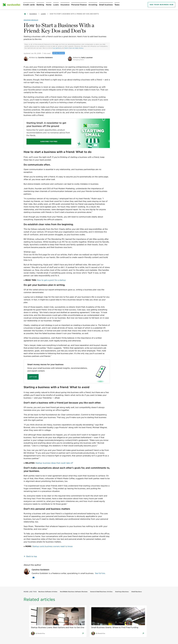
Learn (43, 14)
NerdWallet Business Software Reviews (74, 592)
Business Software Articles (48, 592)
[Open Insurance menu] (65, 5)
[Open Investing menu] (93, 5)
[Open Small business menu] (106, 5)
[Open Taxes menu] (117, 5)
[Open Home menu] (49, 5)
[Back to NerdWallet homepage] (25, 14)
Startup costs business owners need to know (53, 546)
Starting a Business (122, 592)
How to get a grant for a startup (51, 280)
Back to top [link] (32, 556)
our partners (57, 48)
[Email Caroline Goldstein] (33, 577)
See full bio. (100, 573)
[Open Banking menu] (40, 5)
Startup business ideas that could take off (54, 463)
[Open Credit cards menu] (29, 5)
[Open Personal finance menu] (79, 5)
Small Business (137, 592)
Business (33, 14)
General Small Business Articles (101, 592)
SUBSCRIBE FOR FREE (49, 141)
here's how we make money (74, 48)
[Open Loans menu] (56, 5)
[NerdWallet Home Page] (11, 5)
